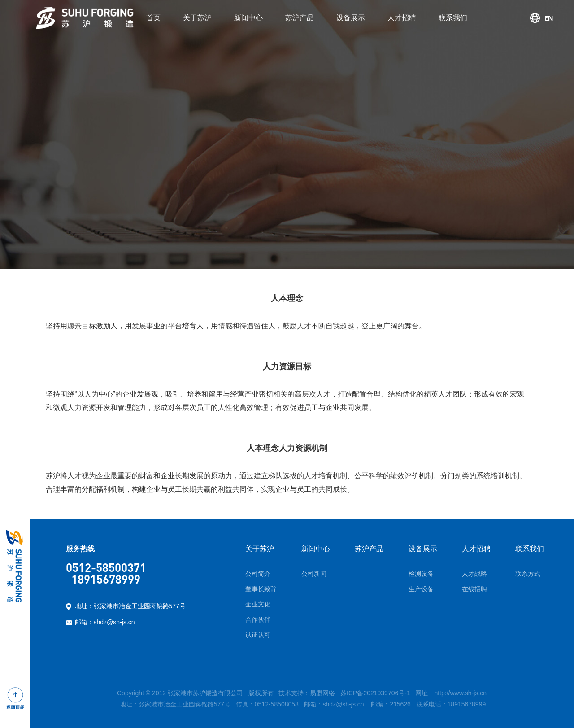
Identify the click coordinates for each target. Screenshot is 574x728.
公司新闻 (314, 574)
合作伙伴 (258, 619)
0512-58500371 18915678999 (106, 573)
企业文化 (258, 604)
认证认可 (258, 635)
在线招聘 (474, 589)
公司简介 (258, 574)
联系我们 (453, 18)
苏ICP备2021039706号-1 (375, 693)
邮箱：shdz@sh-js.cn (105, 622)
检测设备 (421, 574)
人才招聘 (402, 18)
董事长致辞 (261, 589)
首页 (153, 18)
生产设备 (421, 589)
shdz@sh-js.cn (344, 704)
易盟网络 (322, 693)
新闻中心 (248, 18)
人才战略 (474, 574)
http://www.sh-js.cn (460, 693)
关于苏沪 (197, 18)
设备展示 (351, 18)
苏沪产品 (300, 18)
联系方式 (528, 574)
